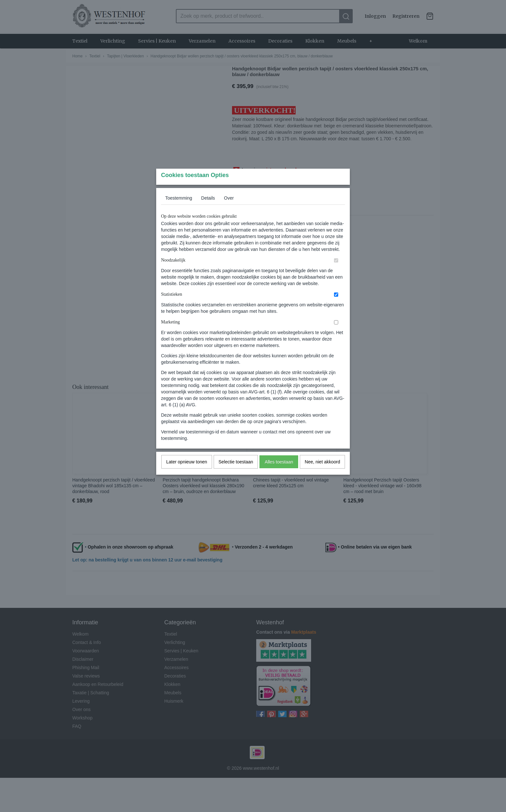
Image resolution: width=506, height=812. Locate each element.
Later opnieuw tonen (187, 474)
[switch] (336, 273)
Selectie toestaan (236, 474)
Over (229, 211)
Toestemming (179, 211)
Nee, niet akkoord (322, 474)
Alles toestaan (279, 474)
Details (208, 211)
